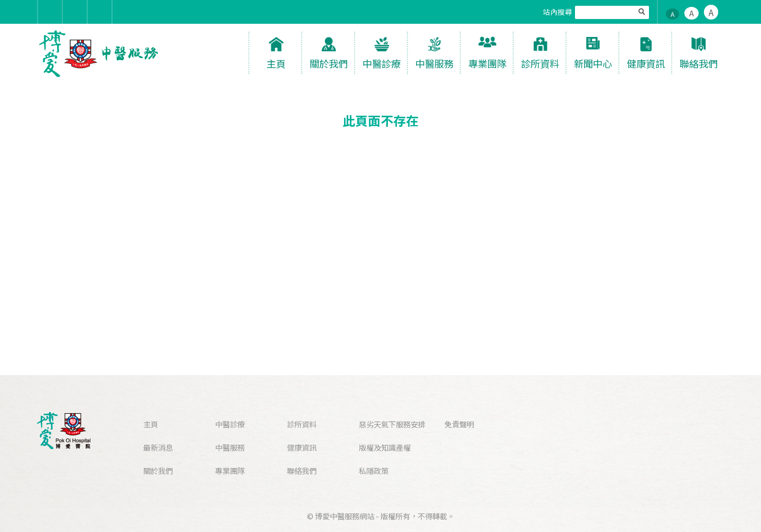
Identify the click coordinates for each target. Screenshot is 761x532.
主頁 (151, 424)
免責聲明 (459, 424)
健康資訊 (302, 447)
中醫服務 (230, 447)
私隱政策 (374, 470)
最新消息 (158, 447)
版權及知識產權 (385, 447)
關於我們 (158, 470)
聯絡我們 (302, 470)
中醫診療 (230, 424)
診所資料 (302, 424)
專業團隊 (230, 470)
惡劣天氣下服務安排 (392, 424)
